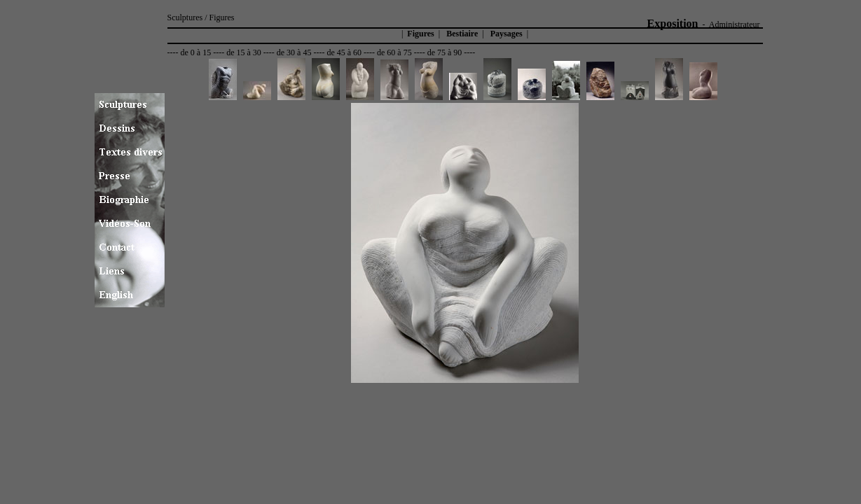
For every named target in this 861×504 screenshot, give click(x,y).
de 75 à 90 (445, 52)
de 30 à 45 (294, 52)
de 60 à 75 (394, 52)
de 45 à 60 (344, 52)
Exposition (673, 23)
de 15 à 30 (244, 52)
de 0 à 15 (195, 52)
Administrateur (735, 24)
